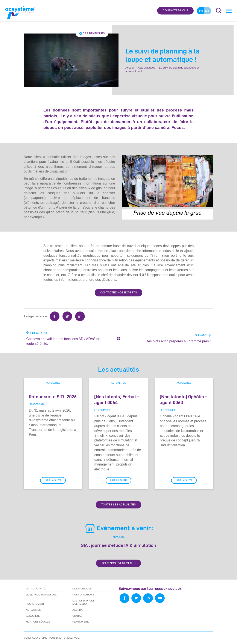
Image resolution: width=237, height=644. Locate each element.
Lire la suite (53, 480)
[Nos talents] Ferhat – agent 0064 (117, 399)
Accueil (130, 68)
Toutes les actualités (118, 504)
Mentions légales (38, 622)
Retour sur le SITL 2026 (53, 397)
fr (201, 11)
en (207, 11)
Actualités (53, 383)
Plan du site (81, 622)
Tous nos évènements (118, 563)
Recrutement (35, 604)
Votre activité (36, 589)
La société (33, 616)
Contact (78, 616)
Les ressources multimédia (83, 602)
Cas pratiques (92, 33)
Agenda (77, 610)
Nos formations (83, 595)
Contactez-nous (175, 11)
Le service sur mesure (41, 595)
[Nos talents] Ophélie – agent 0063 (183, 399)
